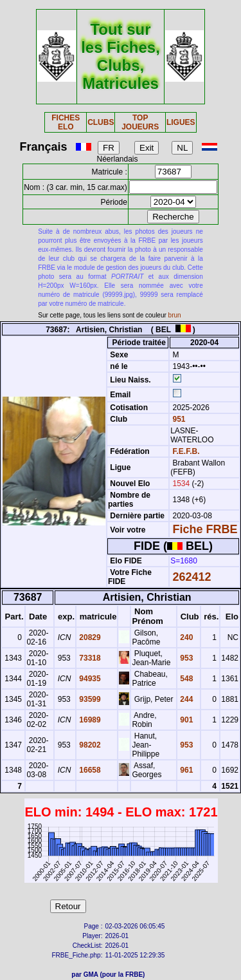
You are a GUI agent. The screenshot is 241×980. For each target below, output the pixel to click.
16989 (89, 720)
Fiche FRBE (205, 529)
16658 (89, 770)
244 (185, 699)
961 (185, 770)
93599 (89, 699)
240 (185, 637)
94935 (89, 679)
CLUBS (101, 122)
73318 (89, 658)
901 (185, 720)
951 (178, 419)
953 (185, 658)
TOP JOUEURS (140, 122)
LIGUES (181, 122)
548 (185, 679)
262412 (192, 577)
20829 (89, 637)
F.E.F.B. (186, 451)
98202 (89, 745)
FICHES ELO (66, 122)
